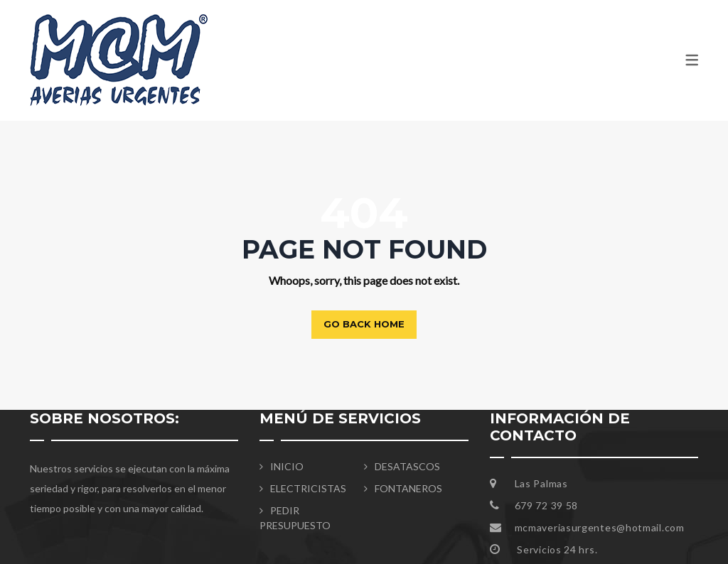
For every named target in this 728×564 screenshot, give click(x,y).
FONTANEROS (408, 488)
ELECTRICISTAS (308, 488)
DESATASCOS (407, 466)
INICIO (287, 466)
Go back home (364, 324)
